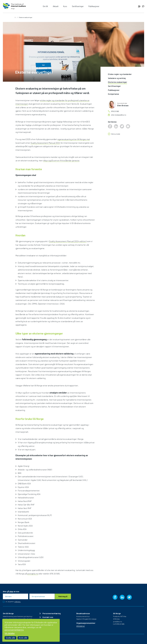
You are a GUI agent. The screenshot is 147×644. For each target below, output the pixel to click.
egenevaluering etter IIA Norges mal (74, 139)
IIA (15, 17)
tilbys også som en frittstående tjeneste (61, 160)
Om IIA (45, 6)
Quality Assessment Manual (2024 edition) (68, 241)
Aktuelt (56, 6)
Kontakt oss (48, 617)
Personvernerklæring (52, 614)
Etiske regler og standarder (120, 74)
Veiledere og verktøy (117, 78)
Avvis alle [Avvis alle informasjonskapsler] (23, 638)
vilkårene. (18, 602)
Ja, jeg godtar (13, 602)
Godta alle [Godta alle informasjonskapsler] (10, 638)
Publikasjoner (94, 6)
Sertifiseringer (78, 6)
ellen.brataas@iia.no (119, 115)
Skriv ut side (116, 134)
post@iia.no (33, 574)
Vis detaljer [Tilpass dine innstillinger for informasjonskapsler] (10, 633)
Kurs (65, 6)
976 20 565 (115, 111)
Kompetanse (113, 94)
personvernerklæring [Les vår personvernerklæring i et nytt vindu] (14, 630)
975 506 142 (81, 626)
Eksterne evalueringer (117, 82)
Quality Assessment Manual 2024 (45, 143)
